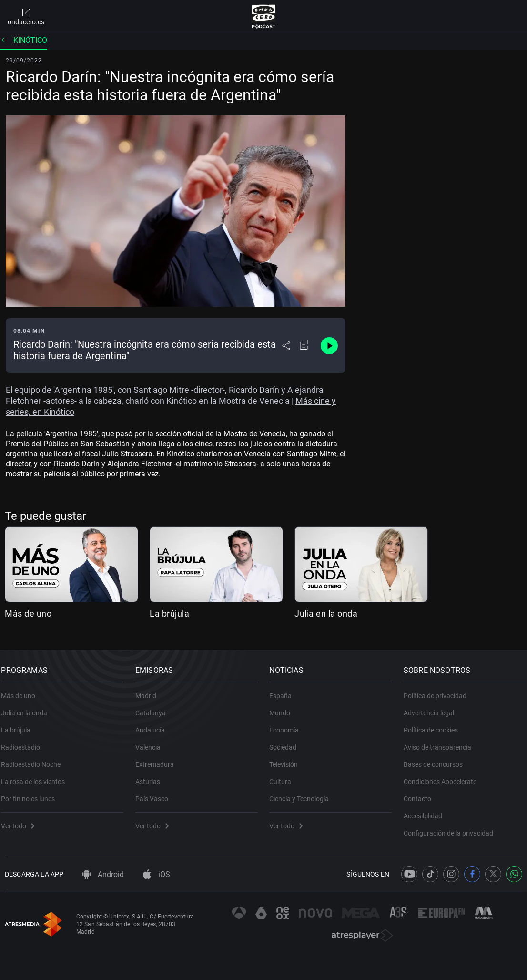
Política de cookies (435, 725)
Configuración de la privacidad (452, 828)
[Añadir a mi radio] (304, 346)
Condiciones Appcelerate (444, 776)
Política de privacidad (439, 691)
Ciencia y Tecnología (303, 794)
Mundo (284, 708)
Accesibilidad (427, 811)
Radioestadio (24, 742)
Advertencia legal (433, 708)
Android (103, 874)
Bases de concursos (437, 759)
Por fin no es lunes (32, 794)
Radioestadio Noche (35, 759)
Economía (288, 725)
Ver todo (21, 821)
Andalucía (154, 725)
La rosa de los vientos (37, 776)
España (284, 691)
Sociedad (287, 742)
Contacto (421, 794)
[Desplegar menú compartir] (286, 346)
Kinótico (24, 40)
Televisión (287, 759)
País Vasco (156, 794)
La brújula (169, 614)
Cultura (284, 776)
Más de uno (28, 614)
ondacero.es (26, 16)
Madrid (150, 691)
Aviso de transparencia (441, 742)
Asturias (152, 776)
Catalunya (154, 708)
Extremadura (158, 759)
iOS (157, 874)
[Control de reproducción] (329, 346)
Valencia (152, 742)
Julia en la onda (326, 614)
